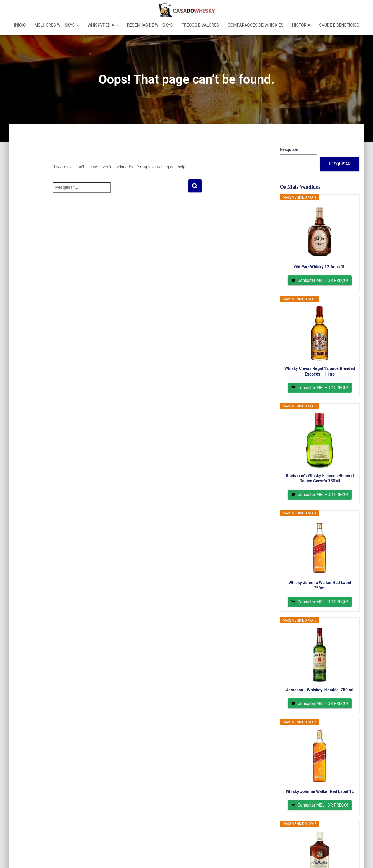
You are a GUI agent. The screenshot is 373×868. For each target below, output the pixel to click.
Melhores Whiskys (57, 25)
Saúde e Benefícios (339, 25)
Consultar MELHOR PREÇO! (323, 280)
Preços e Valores (200, 25)
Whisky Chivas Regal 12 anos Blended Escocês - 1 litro (320, 371)
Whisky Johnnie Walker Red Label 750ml (320, 585)
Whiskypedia (103, 25)
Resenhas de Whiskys (150, 25)
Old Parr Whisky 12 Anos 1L (320, 267)
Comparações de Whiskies (256, 25)
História (301, 25)
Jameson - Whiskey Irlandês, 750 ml (320, 690)
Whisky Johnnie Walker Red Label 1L (320, 791)
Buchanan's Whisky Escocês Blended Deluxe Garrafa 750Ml (320, 478)
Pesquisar (289, 149)
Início (20, 25)
